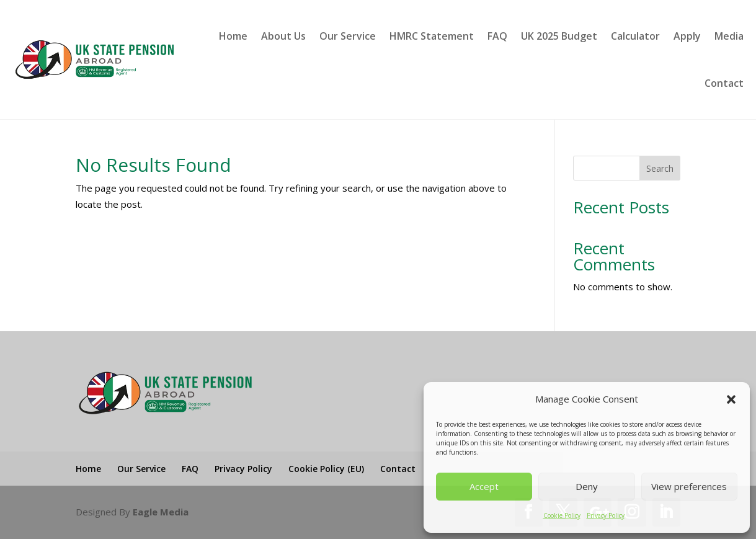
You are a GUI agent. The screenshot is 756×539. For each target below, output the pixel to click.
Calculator (635, 36)
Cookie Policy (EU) (326, 469)
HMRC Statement (432, 36)
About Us (283, 36)
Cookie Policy (562, 515)
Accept (484, 486)
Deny (587, 486)
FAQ (497, 36)
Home (233, 36)
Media (729, 36)
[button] (731, 399)
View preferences (689, 486)
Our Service (348, 36)
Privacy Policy (606, 515)
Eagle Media (161, 512)
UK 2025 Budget (559, 36)
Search (660, 168)
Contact (724, 83)
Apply (687, 36)
